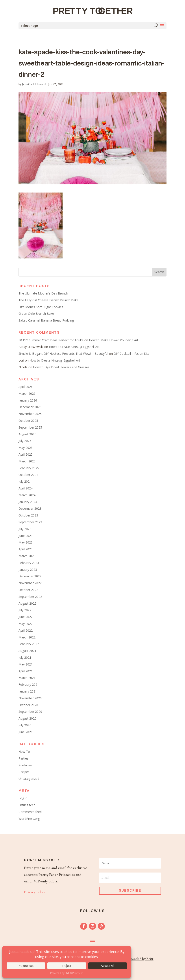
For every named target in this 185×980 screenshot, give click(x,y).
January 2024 (28, 502)
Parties (23, 758)
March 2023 (27, 556)
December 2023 (30, 508)
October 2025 (28, 421)
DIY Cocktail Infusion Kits (131, 354)
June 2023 (26, 536)
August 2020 (27, 718)
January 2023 (28, 570)
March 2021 (27, 678)
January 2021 (28, 691)
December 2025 (30, 407)
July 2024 (25, 481)
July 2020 (25, 725)
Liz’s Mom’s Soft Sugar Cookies (41, 307)
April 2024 (26, 488)
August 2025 (27, 434)
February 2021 (29, 685)
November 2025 (30, 414)
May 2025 (26, 448)
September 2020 (30, 712)
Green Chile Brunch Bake (36, 314)
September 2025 (30, 427)
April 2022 (26, 630)
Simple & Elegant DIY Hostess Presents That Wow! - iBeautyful (63, 354)
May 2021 (26, 664)
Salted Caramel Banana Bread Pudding (46, 320)
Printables (26, 765)
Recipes (24, 772)
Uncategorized (29, 779)
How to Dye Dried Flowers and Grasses (61, 367)
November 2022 (30, 583)
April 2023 (26, 549)
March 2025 (27, 461)
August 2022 (27, 603)
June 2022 (26, 617)
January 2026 (28, 400)
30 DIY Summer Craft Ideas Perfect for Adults (51, 340)
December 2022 (30, 576)
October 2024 (28, 475)
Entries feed (27, 805)
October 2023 (28, 515)
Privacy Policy (35, 892)
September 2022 (30, 597)
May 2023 (26, 542)
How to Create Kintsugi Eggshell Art (74, 347)
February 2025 (29, 468)
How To (24, 752)
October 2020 (28, 705)
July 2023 (25, 529)
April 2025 (26, 454)
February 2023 (29, 563)
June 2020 (26, 732)
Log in (23, 798)
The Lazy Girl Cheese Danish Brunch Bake (48, 300)
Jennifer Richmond (34, 85)
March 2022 (27, 637)
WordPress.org (29, 819)
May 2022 (26, 624)
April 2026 (26, 387)
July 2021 (25, 657)
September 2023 (30, 522)
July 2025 (25, 441)
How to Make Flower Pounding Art (114, 340)
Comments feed (30, 812)
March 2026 (27, 394)
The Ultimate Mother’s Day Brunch (43, 293)
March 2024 (27, 495)
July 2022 (25, 610)
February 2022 (29, 644)
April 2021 (26, 671)
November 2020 (30, 698)
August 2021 (27, 651)
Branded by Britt (141, 959)
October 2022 (28, 590)
